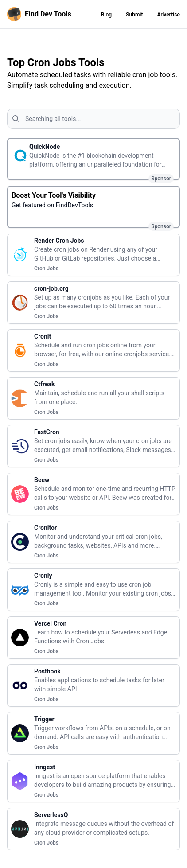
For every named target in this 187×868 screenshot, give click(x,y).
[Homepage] (41, 14)
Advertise (168, 15)
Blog (106, 15)
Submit (134, 15)
